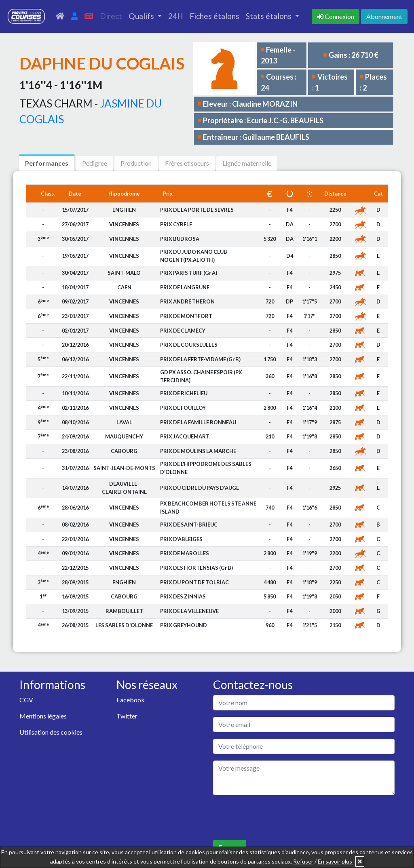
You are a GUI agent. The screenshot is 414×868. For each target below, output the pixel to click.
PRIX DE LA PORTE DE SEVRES (197, 210)
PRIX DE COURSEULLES (189, 345)
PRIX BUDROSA (180, 239)
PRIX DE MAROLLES (185, 553)
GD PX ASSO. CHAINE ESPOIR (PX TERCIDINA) (201, 376)
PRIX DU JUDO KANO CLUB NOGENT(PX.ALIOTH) (194, 256)
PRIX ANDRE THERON (187, 301)
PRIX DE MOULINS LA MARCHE (198, 451)
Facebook (131, 700)
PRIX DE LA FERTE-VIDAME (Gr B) (200, 359)
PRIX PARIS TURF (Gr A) (189, 273)
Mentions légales (43, 716)
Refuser (303, 861)
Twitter (127, 716)
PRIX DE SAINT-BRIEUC (189, 525)
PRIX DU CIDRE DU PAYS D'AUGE (200, 488)
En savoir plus (336, 861)
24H (176, 16)
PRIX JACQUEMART (185, 436)
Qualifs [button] (142, 16)
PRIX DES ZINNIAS (183, 596)
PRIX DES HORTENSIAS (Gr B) (196, 568)
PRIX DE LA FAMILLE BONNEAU (198, 422)
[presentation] (275, 817)
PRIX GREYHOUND (184, 625)
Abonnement (384, 16)
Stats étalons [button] (269, 16)
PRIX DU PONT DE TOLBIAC (194, 582)
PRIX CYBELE (176, 224)
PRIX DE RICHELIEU (184, 393)
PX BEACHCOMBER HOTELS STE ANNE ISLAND (208, 507)
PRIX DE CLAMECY (183, 331)
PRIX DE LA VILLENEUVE (189, 611)
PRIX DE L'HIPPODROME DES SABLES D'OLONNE (206, 468)
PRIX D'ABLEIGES (181, 539)
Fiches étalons (214, 16)
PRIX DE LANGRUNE (185, 287)
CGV (26, 700)
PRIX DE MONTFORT (186, 316)
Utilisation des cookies (51, 732)
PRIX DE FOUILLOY (183, 408)
